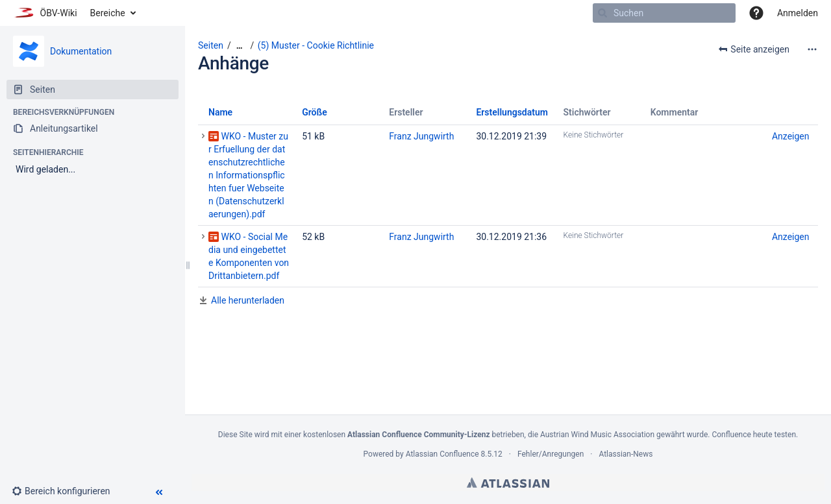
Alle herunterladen (248, 300)
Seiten (211, 45)
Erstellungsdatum (512, 112)
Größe (315, 112)
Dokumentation (81, 51)
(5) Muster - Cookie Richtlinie (316, 45)
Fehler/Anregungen (551, 454)
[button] (756, 13)
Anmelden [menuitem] (798, 13)
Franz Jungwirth (421, 136)
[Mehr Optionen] (812, 49)
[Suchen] (602, 13)
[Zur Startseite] (45, 13)
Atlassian (508, 483)
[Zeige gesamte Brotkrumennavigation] (240, 46)
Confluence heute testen (754, 435)
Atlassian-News (626, 454)
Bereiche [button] (108, 13)
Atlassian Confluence (442, 454)
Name (220, 112)
